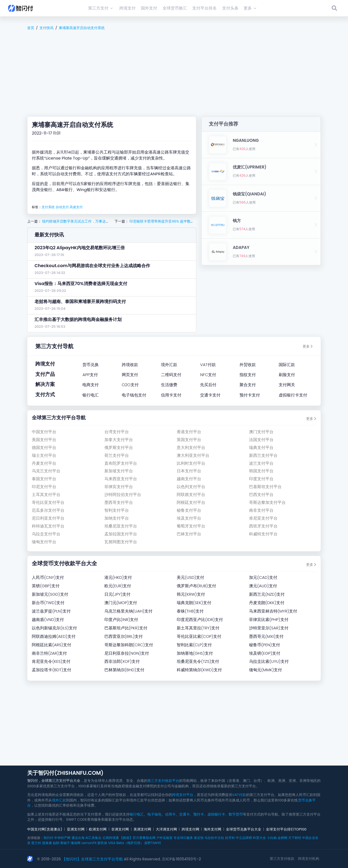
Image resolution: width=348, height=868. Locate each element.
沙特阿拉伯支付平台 (123, 494)
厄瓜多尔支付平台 (48, 510)
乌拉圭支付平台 (46, 534)
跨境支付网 (190, 829)
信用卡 (170, 814)
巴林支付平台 (189, 534)
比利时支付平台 (191, 463)
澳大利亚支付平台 (193, 455)
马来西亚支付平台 (121, 479)
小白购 (272, 838)
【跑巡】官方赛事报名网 (138, 838)
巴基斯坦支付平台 (265, 487)
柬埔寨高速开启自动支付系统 (82, 28)
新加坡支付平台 (119, 471)
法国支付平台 (261, 440)
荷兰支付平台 (117, 455)
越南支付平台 (189, 479)
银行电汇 (137, 814)
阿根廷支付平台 (191, 502)
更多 (308, 346)
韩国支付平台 (261, 471)
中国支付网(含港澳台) (45, 829)
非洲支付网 (120, 829)
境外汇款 (59, 800)
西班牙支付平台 (263, 526)
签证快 (199, 838)
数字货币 (236, 814)
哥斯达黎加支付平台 (267, 502)
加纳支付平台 (117, 518)
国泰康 (47, 843)
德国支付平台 (44, 447)
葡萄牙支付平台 (191, 526)
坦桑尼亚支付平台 (121, 526)
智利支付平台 (117, 510)
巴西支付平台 (261, 494)
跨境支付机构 (309, 859)
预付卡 (199, 814)
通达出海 (78, 838)
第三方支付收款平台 (163, 781)
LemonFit (89, 843)
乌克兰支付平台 (46, 471)
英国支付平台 (189, 440)
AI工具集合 (93, 838)
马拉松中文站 (214, 838)
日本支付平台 (189, 471)
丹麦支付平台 (44, 463)
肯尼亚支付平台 (263, 518)
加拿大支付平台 (119, 440)
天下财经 (295, 838)
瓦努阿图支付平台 (121, 542)
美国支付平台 (44, 440)
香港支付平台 (189, 432)
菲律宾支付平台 (119, 487)
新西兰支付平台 (263, 455)
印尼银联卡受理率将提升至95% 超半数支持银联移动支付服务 (177, 221)
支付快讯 (46, 28)
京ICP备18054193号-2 (181, 859)
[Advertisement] (174, 76)
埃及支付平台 (189, 518)
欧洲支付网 (98, 829)
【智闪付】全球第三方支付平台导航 (92, 859)
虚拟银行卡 (216, 814)
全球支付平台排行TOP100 (286, 829)
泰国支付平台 (44, 479)
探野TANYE (153, 843)
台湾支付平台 (117, 432)
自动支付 (62, 207)
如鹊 (56, 843)
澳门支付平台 (261, 432)
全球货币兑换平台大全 (244, 829)
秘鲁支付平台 (189, 510)
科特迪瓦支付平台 (48, 526)
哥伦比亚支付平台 (48, 502)
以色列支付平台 (191, 487)
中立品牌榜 (244, 838)
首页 (31, 28)
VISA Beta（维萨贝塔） (126, 843)
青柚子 (65, 843)
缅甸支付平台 (44, 542)
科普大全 (259, 838)
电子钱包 (154, 814)
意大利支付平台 (191, 447)
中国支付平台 (44, 432)
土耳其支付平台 (46, 494)
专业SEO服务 (183, 838)
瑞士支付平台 (44, 455)
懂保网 (76, 843)
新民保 (102, 843)
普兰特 (36, 843)
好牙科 (230, 838)
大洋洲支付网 (166, 829)
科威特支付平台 (263, 534)
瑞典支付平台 (261, 447)
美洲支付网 (142, 829)
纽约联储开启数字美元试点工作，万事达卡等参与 (81, 221)
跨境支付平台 (183, 795)
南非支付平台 (261, 510)
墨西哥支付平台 (119, 502)
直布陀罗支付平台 (121, 463)
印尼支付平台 (44, 487)
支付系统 (48, 207)
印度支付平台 (261, 479)
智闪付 (48, 838)
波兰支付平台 (261, 463)
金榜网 (282, 838)
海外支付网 (212, 829)
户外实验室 (164, 838)
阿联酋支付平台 (191, 494)
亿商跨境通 (111, 838)
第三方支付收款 (282, 859)
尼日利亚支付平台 (48, 518)
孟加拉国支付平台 (121, 534)
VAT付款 (239, 795)
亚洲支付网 (76, 829)
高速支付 (76, 207)
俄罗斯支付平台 (119, 447)
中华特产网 (62, 838)
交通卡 (184, 814)
